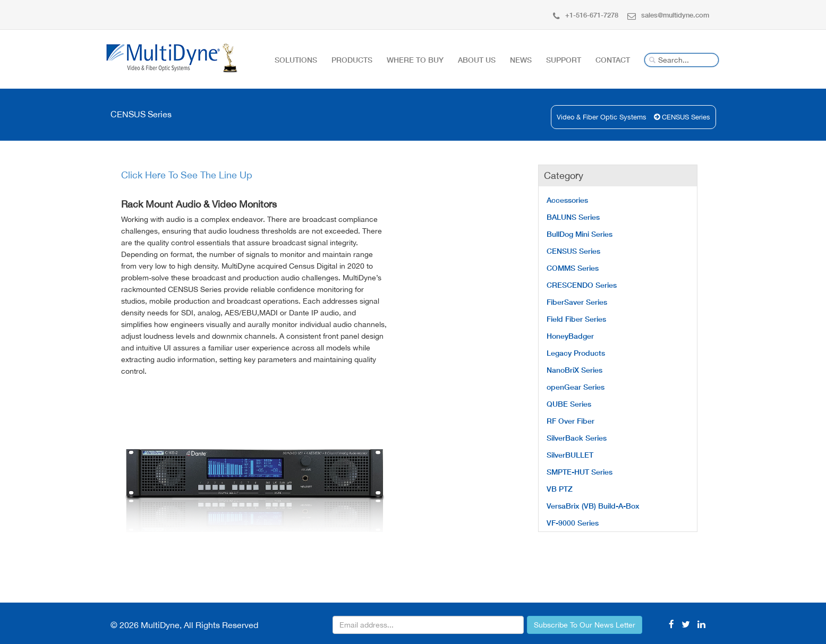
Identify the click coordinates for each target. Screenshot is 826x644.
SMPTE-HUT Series (580, 472)
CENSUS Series (686, 117)
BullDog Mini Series (580, 234)
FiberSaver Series (577, 302)
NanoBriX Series (574, 370)
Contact (613, 60)
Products (352, 60)
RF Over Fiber (570, 421)
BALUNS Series (573, 217)
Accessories (567, 200)
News (521, 60)
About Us (477, 60)
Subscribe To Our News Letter (585, 625)
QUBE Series (569, 404)
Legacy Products (576, 353)
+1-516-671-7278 (586, 15)
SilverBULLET (570, 455)
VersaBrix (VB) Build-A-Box (593, 506)
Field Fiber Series (576, 319)
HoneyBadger (570, 336)
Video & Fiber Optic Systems (602, 117)
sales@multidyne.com (668, 15)
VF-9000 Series (573, 523)
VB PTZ (560, 489)
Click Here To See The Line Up (187, 175)
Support (564, 60)
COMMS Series (573, 268)
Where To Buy (415, 60)
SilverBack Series (577, 438)
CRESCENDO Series (582, 285)
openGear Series (576, 387)
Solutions (296, 60)
